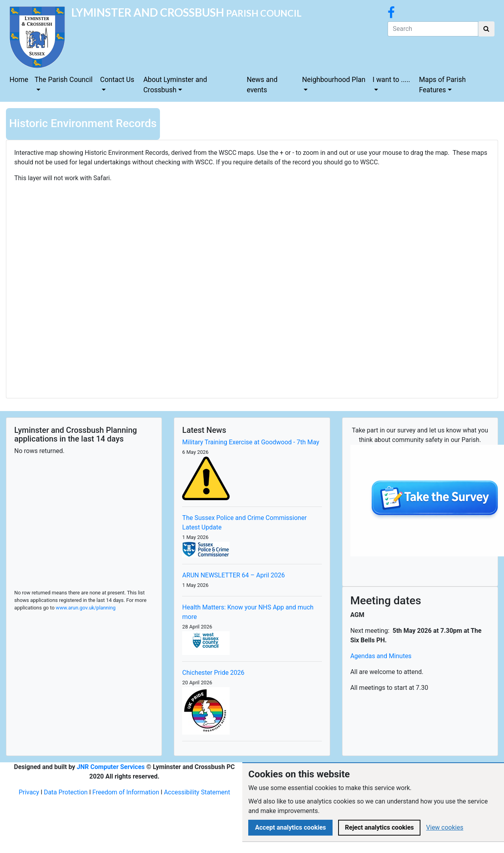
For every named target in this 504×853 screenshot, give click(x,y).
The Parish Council (64, 80)
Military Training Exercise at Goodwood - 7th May (251, 442)
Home (19, 80)
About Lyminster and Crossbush (175, 85)
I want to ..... (391, 80)
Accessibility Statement (197, 792)
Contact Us (117, 80)
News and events (262, 85)
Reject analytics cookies (379, 827)
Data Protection (66, 792)
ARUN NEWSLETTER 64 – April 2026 (233, 575)
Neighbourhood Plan (334, 80)
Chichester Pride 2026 (213, 673)
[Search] (433, 29)
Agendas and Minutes (381, 656)
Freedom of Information (126, 792)
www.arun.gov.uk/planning (86, 608)
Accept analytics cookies (290, 827)
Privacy (29, 792)
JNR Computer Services (111, 767)
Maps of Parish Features (442, 85)
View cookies (445, 827)
